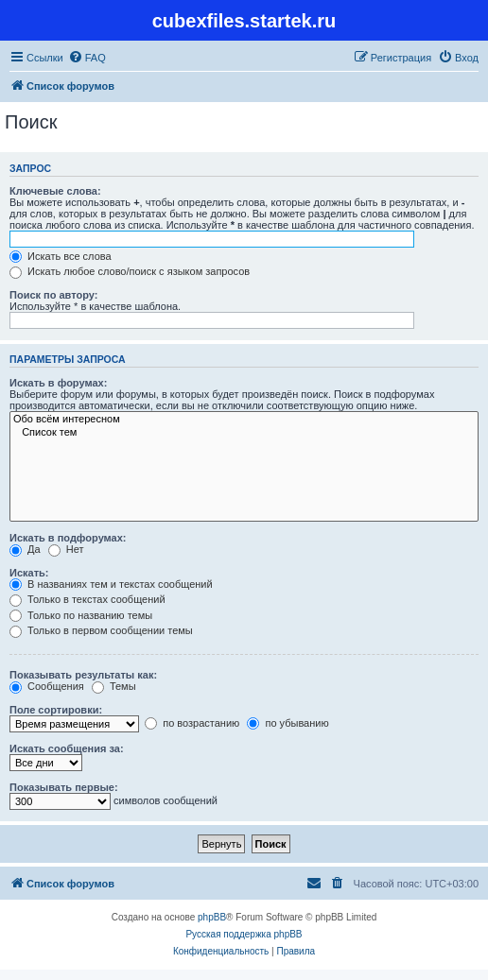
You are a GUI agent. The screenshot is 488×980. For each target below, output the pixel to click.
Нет (66, 549)
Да (25, 549)
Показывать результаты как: (83, 675)
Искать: (29, 573)
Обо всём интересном (244, 420)
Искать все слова (61, 256)
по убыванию (288, 723)
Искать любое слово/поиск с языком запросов (130, 271)
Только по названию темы (81, 615)
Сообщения (47, 686)
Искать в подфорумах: (68, 538)
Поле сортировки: (56, 710)
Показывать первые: (64, 787)
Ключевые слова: (55, 191)
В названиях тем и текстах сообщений (111, 584)
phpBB (212, 917)
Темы (114, 686)
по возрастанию (192, 723)
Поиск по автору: (53, 295)
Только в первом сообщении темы (101, 630)
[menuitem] (87, 58)
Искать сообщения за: (67, 748)
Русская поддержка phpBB (244, 934)
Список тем (244, 433)
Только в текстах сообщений (87, 599)
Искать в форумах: (58, 383)
